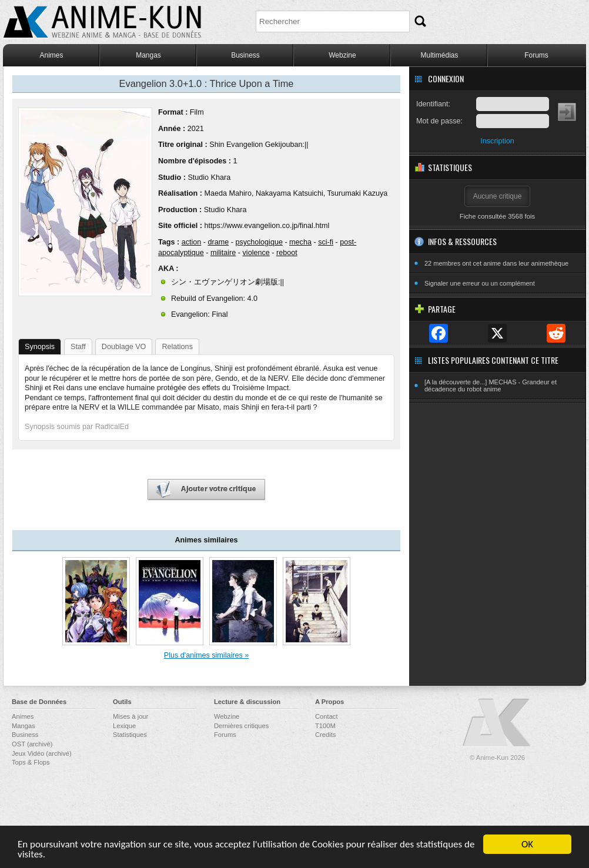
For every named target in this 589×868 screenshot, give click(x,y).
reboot (287, 253)
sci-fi (326, 242)
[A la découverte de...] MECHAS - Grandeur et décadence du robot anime (491, 386)
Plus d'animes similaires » (206, 655)
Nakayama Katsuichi (290, 193)
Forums (536, 55)
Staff (78, 347)
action (192, 242)
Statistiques (130, 735)
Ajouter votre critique (206, 490)
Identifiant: (433, 104)
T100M (325, 726)
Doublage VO (124, 347)
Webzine (342, 55)
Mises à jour (130, 716)
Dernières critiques (241, 726)
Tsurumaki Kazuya (357, 193)
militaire (223, 253)
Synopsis (40, 347)
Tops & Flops (31, 762)
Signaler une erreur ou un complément (480, 283)
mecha (300, 242)
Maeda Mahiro (228, 193)
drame (218, 242)
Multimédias (439, 55)
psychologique (259, 242)
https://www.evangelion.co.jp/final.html (267, 226)
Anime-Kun (497, 723)
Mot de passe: (439, 121)
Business (245, 55)
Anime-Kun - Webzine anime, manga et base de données (102, 22)
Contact (327, 716)
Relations (177, 347)
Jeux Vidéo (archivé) (42, 753)
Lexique (124, 726)
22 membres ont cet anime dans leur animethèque (496, 263)
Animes (51, 55)
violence (256, 253)
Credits (325, 735)
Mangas (148, 55)
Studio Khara (209, 177)
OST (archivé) (32, 744)
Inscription (497, 141)
